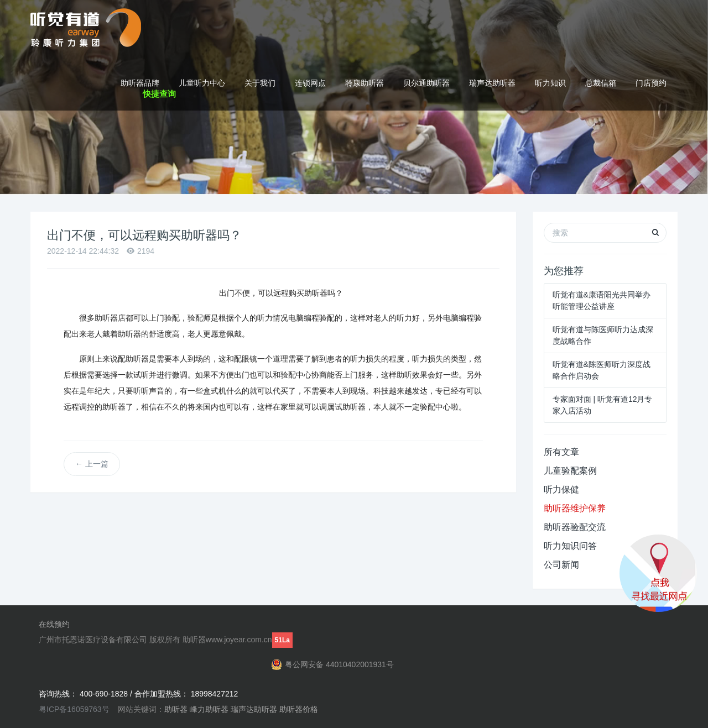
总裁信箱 (601, 83)
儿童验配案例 (570, 471)
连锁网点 (310, 83)
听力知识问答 (570, 546)
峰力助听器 (209, 709)
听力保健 (561, 489)
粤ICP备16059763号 (74, 709)
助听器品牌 (140, 83)
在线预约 (54, 624)
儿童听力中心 (202, 83)
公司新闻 (561, 565)
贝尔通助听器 (426, 83)
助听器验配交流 (575, 527)
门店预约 (651, 83)
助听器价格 (299, 709)
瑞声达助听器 (492, 83)
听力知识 (550, 83)
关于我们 (260, 83)
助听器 (176, 709)
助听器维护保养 (575, 508)
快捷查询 (159, 94)
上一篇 (92, 464)
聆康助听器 (365, 83)
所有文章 (561, 452)
